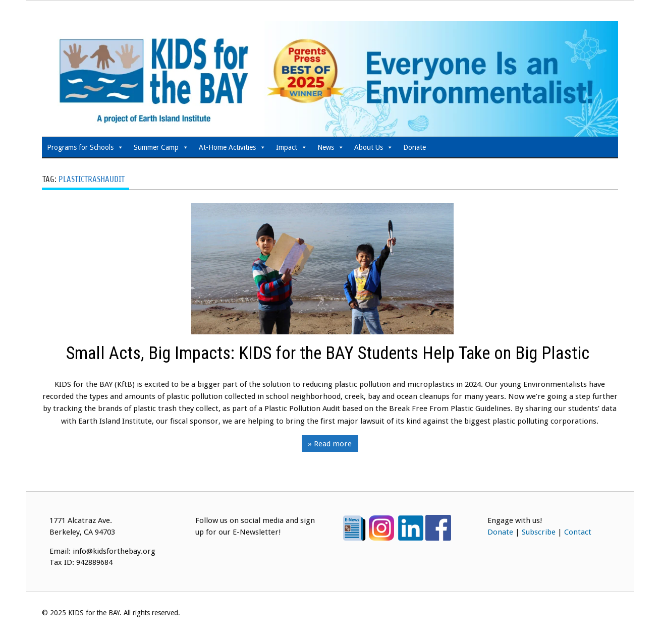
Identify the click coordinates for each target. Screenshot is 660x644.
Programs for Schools (85, 147)
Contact (578, 532)
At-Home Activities (232, 147)
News (331, 147)
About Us (374, 147)
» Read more (330, 444)
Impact (292, 147)
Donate (415, 147)
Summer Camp (161, 147)
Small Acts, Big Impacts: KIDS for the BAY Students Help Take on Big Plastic (330, 354)
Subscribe (539, 532)
